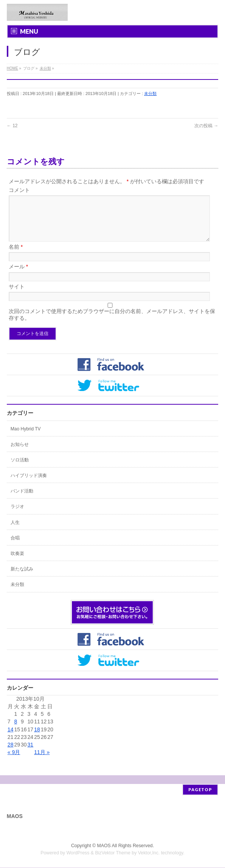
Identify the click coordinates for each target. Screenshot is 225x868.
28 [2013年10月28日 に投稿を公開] (11, 754)
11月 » (42, 761)
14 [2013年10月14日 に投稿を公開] (11, 739)
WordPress (78, 853)
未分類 (150, 94)
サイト (17, 296)
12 (12, 126)
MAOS (104, 846)
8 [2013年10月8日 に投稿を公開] (16, 731)
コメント (19, 190)
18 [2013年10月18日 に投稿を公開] (37, 739)
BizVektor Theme (113, 853)
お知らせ (20, 453)
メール (18, 276)
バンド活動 (22, 500)
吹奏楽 (17, 563)
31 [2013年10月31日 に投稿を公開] (31, 754)
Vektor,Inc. (149, 853)
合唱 (15, 547)
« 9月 (14, 761)
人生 (15, 531)
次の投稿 (206, 126)
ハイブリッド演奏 (29, 485)
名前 (16, 256)
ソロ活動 (20, 469)
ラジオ (17, 516)
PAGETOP (200, 790)
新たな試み (22, 578)
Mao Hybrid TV (26, 438)
